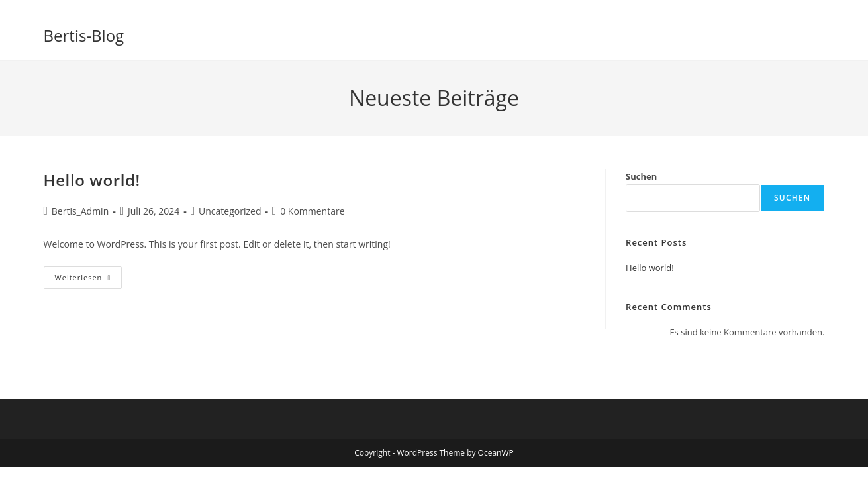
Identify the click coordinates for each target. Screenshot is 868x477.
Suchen (641, 176)
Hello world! (92, 180)
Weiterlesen (89, 280)
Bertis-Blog (84, 35)
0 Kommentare (312, 211)
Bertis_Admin (80, 211)
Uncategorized (230, 211)
